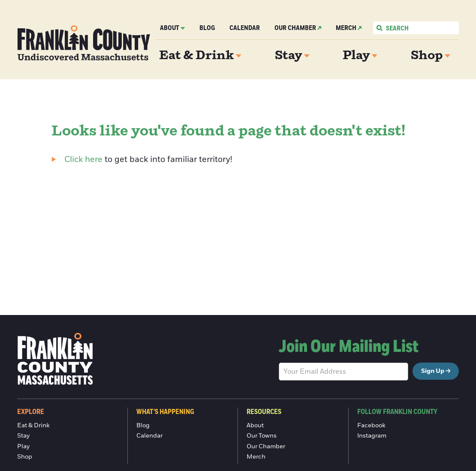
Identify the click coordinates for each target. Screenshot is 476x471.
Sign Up (433, 371)
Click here (83, 159)
